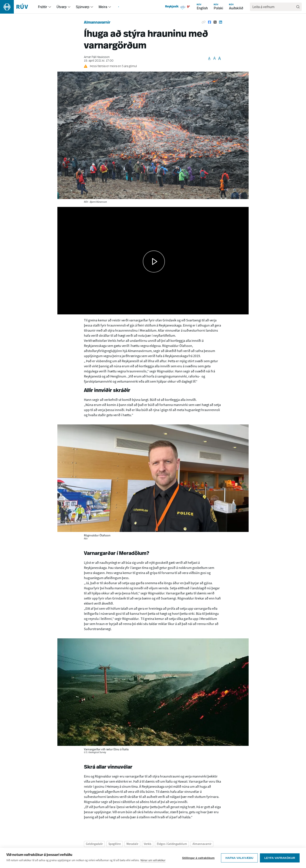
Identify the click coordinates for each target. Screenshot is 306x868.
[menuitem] (50, 7)
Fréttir (43, 7)
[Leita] (298, 7)
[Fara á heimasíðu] (18, 7)
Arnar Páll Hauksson (97, 57)
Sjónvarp (83, 7)
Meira (103, 7)
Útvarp (62, 7)
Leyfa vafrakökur (280, 860)
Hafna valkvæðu (239, 860)
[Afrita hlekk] (204, 22)
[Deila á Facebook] (210, 22)
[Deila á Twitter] (215, 22)
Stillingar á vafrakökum (198, 860)
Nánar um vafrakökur (153, 862)
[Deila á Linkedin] (221, 22)
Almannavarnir (97, 23)
